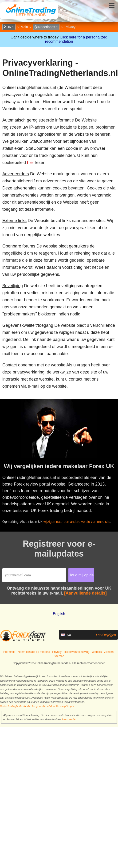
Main (24, 27)
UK (9, 27)
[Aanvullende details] (85, 593)
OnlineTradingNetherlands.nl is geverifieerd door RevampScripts (37, 706)
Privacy (57, 652)
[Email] (34, 575)
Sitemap (59, 656)
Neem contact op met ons (34, 652)
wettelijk (97, 652)
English (59, 614)
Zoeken (109, 652)
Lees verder (69, 719)
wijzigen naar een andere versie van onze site (77, 522)
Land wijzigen (106, 635)
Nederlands (46, 27)
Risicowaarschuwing (77, 652)
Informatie (9, 652)
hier (31, 163)
